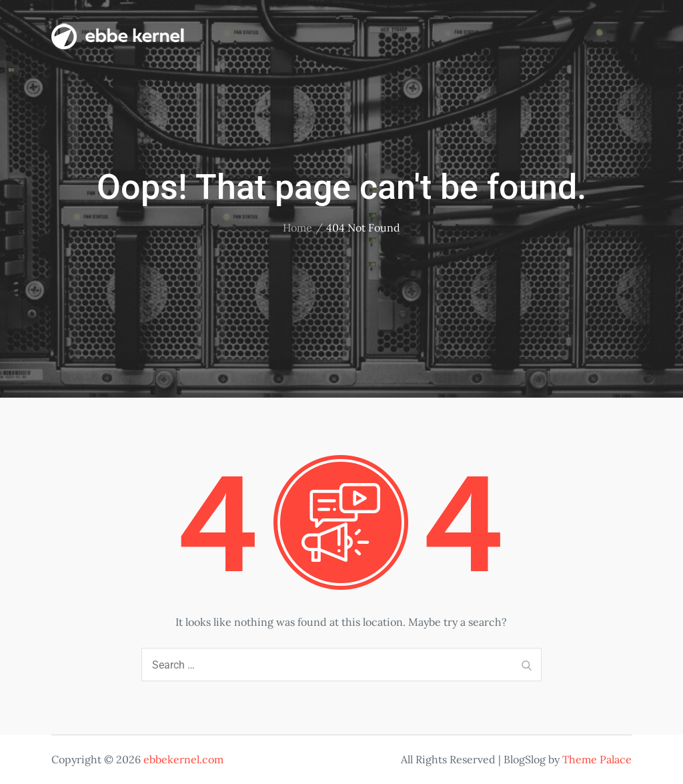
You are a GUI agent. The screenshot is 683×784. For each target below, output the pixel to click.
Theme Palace (597, 759)
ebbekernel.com (183, 759)
